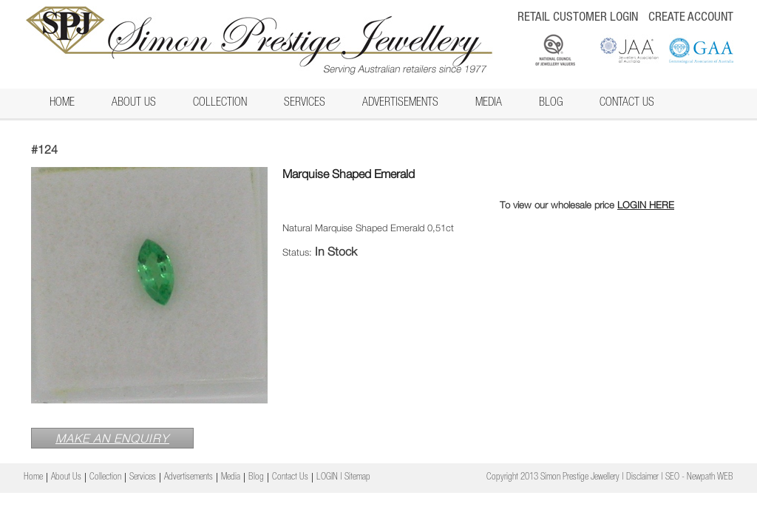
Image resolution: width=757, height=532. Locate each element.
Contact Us (627, 103)
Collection (220, 103)
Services (305, 103)
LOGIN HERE (646, 205)
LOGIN (327, 478)
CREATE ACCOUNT (691, 18)
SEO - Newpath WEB (699, 478)
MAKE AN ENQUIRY (112, 438)
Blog (551, 103)
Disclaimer (642, 478)
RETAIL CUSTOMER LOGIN (578, 18)
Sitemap (357, 478)
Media (489, 103)
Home (62, 103)
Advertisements (400, 103)
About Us (134, 103)
